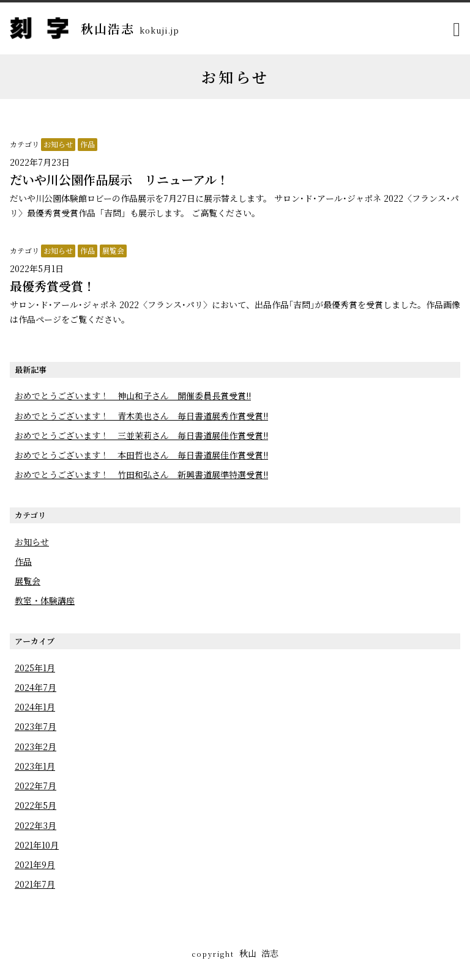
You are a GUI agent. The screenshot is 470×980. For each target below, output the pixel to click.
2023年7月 (35, 726)
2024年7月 (35, 687)
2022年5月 (35, 805)
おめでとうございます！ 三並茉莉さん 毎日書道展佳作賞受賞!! (141, 435)
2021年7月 (35, 884)
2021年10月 (37, 845)
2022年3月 (35, 825)
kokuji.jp (159, 30)
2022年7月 (35, 786)
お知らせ (58, 144)
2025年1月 (35, 668)
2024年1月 (35, 707)
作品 (88, 144)
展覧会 (113, 250)
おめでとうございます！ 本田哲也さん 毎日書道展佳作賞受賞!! (141, 455)
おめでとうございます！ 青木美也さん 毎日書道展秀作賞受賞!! (141, 416)
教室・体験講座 (45, 600)
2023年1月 (35, 766)
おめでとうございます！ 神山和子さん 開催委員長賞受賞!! (133, 396)
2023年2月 (35, 746)
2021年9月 (35, 864)
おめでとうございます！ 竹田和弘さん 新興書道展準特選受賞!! (141, 474)
